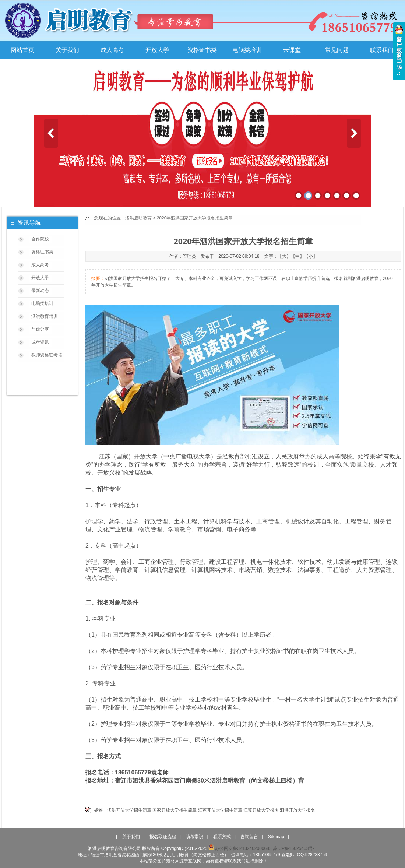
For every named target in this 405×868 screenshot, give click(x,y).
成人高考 (112, 50)
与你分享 (40, 329)
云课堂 (292, 50)
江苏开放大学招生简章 (220, 810)
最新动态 (40, 291)
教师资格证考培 (47, 355)
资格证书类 (202, 50)
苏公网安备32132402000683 (240, 848)
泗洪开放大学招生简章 (129, 810)
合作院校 (40, 239)
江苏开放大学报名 (261, 810)
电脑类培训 (247, 50)
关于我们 (67, 50)
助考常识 (194, 837)
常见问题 (337, 50)
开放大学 (157, 50)
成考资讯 (40, 342)
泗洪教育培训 (45, 316)
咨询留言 (249, 837)
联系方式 (222, 837)
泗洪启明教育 (138, 218)
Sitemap (276, 837)
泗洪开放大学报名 (297, 810)
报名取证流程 (163, 837)
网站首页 (22, 50)
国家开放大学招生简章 (175, 810)
